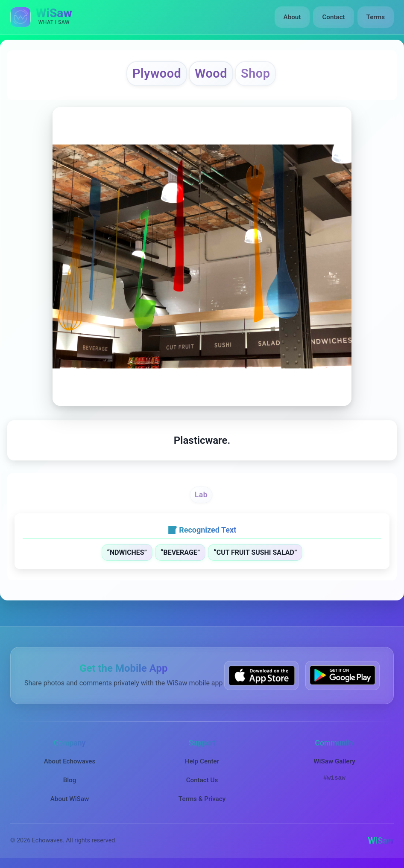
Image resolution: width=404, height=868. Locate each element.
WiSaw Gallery (334, 761)
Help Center (202, 761)
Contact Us (202, 780)
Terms (376, 17)
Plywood (157, 73)
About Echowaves (70, 761)
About (292, 17)
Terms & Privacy (202, 799)
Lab (201, 495)
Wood (211, 73)
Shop (255, 73)
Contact (333, 17)
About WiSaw (70, 799)
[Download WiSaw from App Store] (261, 675)
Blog (70, 780)
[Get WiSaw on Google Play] (343, 675)
